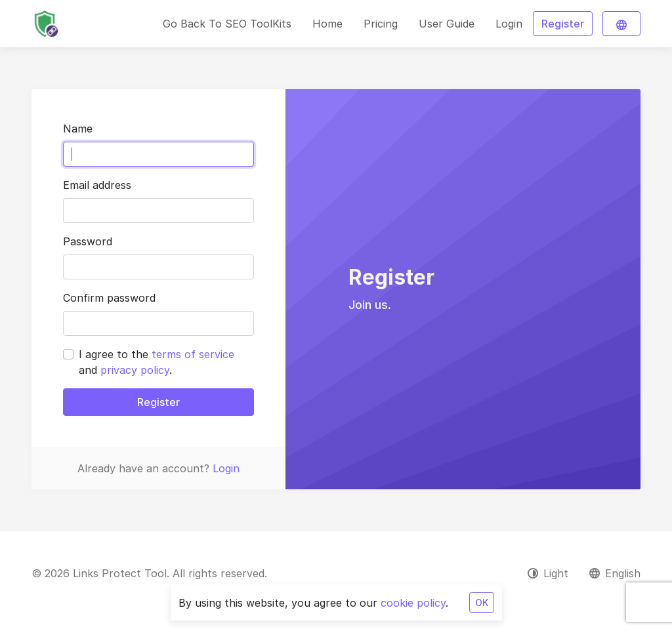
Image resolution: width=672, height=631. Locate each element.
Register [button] (563, 24)
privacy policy (135, 370)
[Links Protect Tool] (45, 24)
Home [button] (327, 24)
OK (482, 602)
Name (78, 129)
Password (88, 241)
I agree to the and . (157, 362)
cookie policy (413, 603)
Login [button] (509, 24)
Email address (97, 185)
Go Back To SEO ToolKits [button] (227, 24)
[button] (621, 24)
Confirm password (109, 298)
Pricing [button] (381, 24)
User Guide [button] (447, 24)
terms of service (193, 354)
